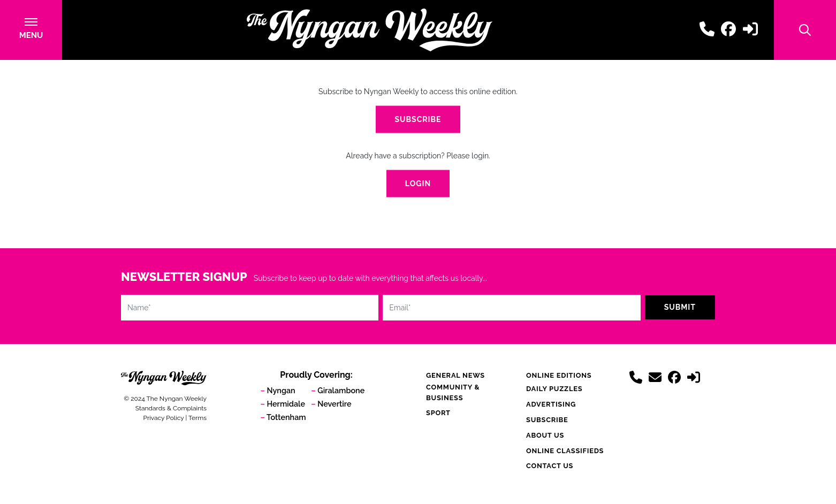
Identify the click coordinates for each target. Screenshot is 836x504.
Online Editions (559, 375)
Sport (438, 413)
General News (455, 375)
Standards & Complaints (171, 408)
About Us (545, 435)
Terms (197, 418)
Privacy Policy (164, 418)
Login (418, 185)
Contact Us (550, 466)
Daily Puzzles (554, 389)
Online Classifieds (565, 451)
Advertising (551, 404)
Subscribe (418, 120)
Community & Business (453, 392)
